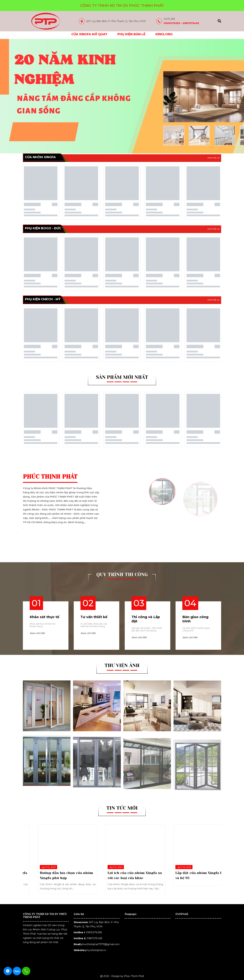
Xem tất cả (213, 158)
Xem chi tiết (37, 633)
